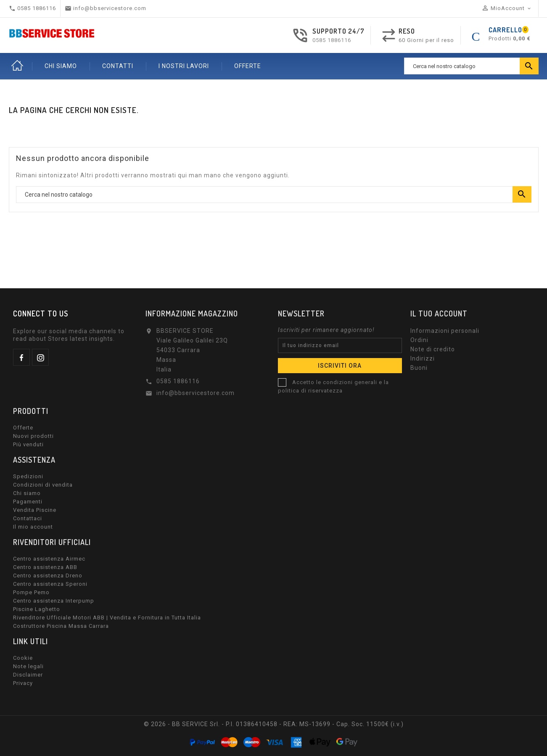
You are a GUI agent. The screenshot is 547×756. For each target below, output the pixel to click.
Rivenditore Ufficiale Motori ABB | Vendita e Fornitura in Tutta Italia (107, 618)
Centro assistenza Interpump (54, 601)
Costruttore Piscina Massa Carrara (61, 626)
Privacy (23, 683)
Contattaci (28, 518)
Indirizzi (423, 358)
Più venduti (28, 444)
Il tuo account (439, 313)
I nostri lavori (184, 66)
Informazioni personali (445, 331)
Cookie (23, 658)
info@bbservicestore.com (196, 393)
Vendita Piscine (35, 510)
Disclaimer (28, 675)
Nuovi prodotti (33, 436)
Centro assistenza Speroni (50, 584)
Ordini (419, 340)
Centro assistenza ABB (45, 567)
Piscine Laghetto (37, 609)
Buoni (419, 368)
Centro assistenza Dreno (48, 576)
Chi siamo (27, 493)
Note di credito (433, 349)
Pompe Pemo (31, 592)
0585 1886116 (332, 40)
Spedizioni (28, 476)
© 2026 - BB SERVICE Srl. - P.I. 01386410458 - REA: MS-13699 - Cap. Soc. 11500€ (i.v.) (274, 724)
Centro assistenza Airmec (49, 559)
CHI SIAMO (61, 66)
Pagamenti (28, 502)
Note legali (28, 666)
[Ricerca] (471, 66)
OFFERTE (248, 66)
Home (17, 66)
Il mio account (33, 527)
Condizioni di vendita (43, 485)
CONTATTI (118, 66)
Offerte (23, 428)
